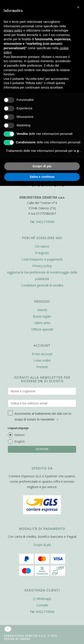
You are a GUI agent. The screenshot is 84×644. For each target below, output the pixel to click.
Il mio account (42, 354)
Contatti (42, 605)
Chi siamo (42, 246)
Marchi (42, 310)
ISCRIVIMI (42, 449)
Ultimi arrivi (42, 323)
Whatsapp (42, 599)
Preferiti (42, 367)
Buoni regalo (42, 316)
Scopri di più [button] (42, 166)
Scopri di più (42, 545)
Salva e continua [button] (42, 177)
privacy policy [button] (13, 30)
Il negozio (42, 253)
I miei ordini (42, 360)
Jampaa (25, 639)
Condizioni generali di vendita (42, 285)
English (20, 442)
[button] (78, 7)
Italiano (20, 435)
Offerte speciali (42, 329)
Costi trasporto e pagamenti (42, 259)
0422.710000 (45, 222)
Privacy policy (42, 266)
